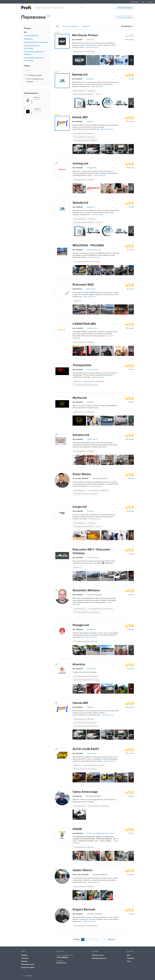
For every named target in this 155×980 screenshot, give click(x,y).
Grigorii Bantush (84, 909)
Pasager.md (81, 625)
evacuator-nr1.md (93, 558)
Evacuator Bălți (83, 285)
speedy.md (90, 79)
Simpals (29, 975)
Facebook (130, 957)
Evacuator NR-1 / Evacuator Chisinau (91, 551)
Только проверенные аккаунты (35, 80)
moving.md (80, 163)
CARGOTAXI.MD (84, 324)
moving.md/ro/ (92, 168)
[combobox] (59, 8)
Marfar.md (80, 398)
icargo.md (80, 507)
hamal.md (90, 121)
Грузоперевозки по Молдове (36, 42)
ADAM (77, 829)
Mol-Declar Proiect (85, 35)
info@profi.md (61, 962)
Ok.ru (129, 960)
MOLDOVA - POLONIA (88, 245)
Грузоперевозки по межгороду (84, 52)
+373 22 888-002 (62, 957)
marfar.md (90, 402)
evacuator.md (92, 753)
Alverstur (79, 664)
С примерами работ (34, 75)
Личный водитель (31, 36)
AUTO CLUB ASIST (86, 749)
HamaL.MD (80, 117)
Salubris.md (81, 435)
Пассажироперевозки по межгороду (87, 262)
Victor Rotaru (82, 474)
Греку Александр (85, 792)
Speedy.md (80, 74)
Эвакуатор (28, 39)
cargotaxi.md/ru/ (93, 328)
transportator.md (93, 370)
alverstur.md (91, 669)
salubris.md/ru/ (92, 439)
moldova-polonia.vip (94, 250)
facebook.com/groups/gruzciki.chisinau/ (101, 833)
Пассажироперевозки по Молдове (85, 140)
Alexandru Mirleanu (86, 590)
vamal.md (90, 40)
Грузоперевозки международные (85, 926)
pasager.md (91, 629)
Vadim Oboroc (83, 870)
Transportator (82, 365)
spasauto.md (91, 289)
